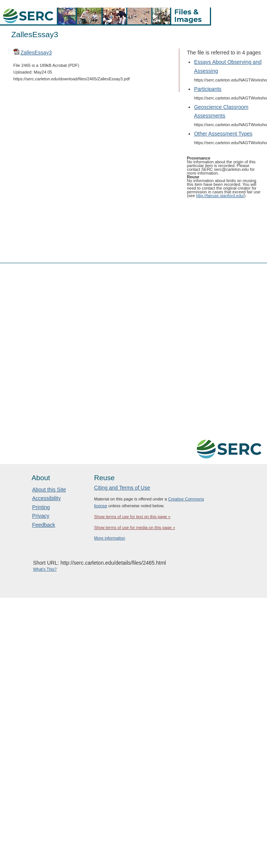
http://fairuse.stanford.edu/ (220, 196)
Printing (41, 507)
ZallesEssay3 (36, 53)
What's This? (45, 569)
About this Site (49, 490)
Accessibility (46, 498)
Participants (208, 89)
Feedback (43, 525)
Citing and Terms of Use (122, 488)
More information (110, 538)
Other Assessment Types (223, 134)
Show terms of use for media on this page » (135, 527)
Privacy (41, 516)
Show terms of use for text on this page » (132, 517)
